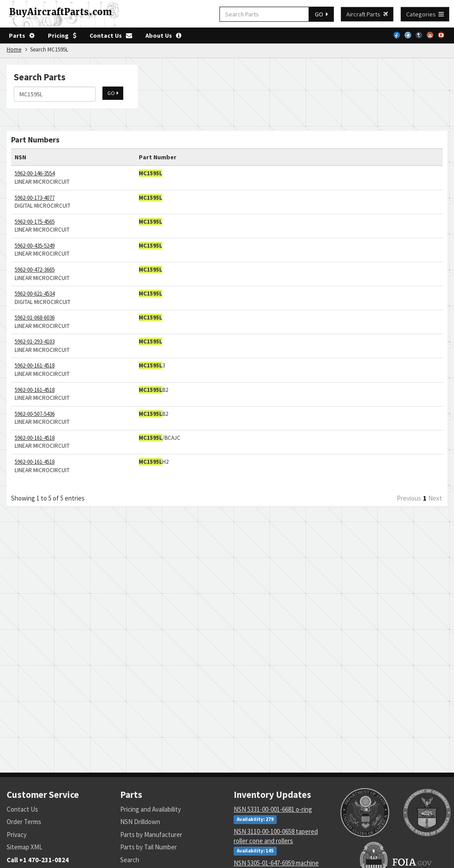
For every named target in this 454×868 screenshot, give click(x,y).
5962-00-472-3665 (35, 270)
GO (321, 14)
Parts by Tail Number (149, 847)
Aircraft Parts (367, 14)
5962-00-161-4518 (35, 365)
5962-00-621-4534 (35, 294)
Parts (22, 36)
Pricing (62, 36)
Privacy (17, 834)
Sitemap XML (25, 847)
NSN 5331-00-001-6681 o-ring (273, 809)
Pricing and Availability (151, 809)
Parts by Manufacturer (151, 834)
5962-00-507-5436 (35, 414)
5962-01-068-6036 (35, 318)
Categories (425, 14)
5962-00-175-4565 (35, 222)
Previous (409, 498)
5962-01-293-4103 (35, 341)
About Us (163, 36)
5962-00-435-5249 (35, 246)
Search (130, 860)
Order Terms (24, 822)
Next (435, 498)
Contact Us (111, 36)
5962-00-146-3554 (35, 173)
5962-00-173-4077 (35, 198)
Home (14, 49)
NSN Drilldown (140, 822)
